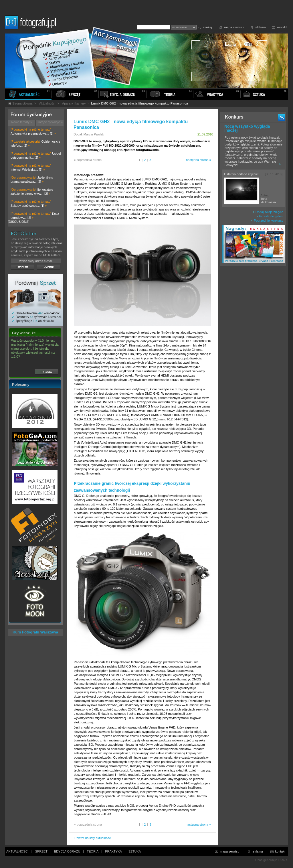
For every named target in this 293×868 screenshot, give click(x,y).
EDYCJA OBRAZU (67, 851)
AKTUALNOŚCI (17, 851)
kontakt (282, 27)
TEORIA (93, 851)
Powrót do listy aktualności (91, 838)
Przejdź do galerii (270, 216)
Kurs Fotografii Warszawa (35, 632)
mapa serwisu (234, 27)
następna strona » (199, 160)
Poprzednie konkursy (267, 221)
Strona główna (20, 103)
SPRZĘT (41, 851)
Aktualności (47, 103)
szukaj (207, 27)
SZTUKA (135, 851)
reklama (260, 27)
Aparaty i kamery (74, 103)
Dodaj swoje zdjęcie (268, 212)
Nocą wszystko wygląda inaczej (247, 128)
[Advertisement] (253, 359)
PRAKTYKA (113, 851)
